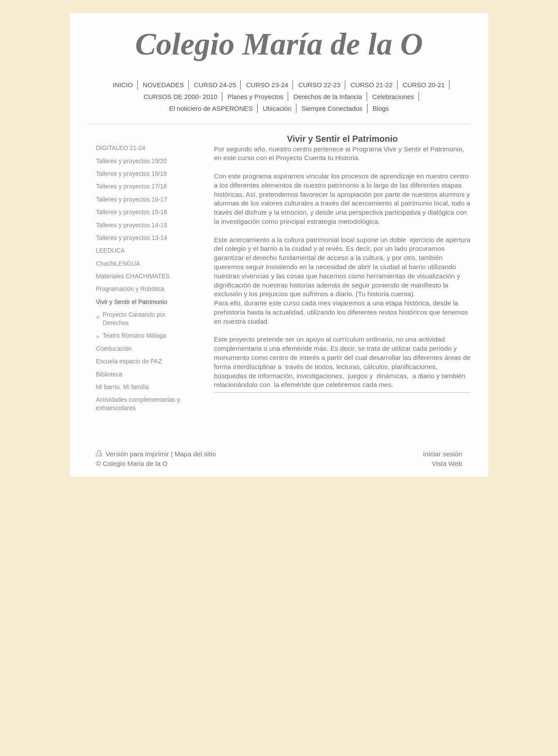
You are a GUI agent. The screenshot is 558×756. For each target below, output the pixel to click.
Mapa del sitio (195, 454)
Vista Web (447, 464)
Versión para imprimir (133, 454)
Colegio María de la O (279, 44)
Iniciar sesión (442, 454)
